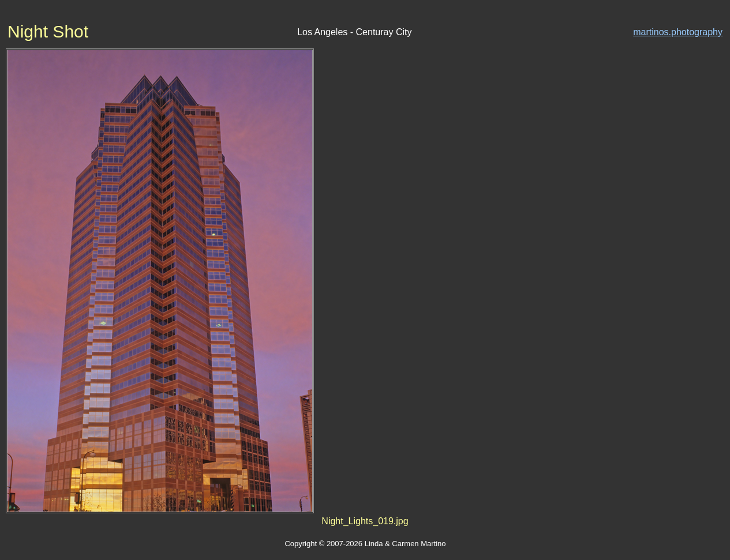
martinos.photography (678, 32)
